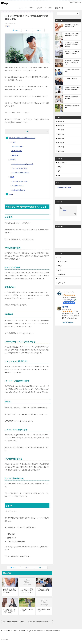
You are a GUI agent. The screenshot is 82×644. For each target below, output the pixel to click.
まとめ (11, 194)
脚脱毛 (12, 177)
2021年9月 (61, 130)
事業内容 (62, 274)
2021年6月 (61, 134)
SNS (50, 8)
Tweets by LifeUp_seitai (64, 187)
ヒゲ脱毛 (13, 142)
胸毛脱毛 (13, 160)
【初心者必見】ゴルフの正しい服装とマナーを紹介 (72, 53)
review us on (69, 303)
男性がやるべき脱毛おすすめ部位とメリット (22, 138)
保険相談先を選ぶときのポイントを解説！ (72, 98)
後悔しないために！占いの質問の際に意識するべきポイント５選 (10, 611)
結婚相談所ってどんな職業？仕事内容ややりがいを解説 (72, 35)
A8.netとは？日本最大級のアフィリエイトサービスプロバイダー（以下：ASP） (27, 592)
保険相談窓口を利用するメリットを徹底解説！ (44, 590)
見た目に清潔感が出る (18, 190)
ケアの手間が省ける (18, 186)
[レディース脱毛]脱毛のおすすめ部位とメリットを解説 (41, 622)
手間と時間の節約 (17, 147)
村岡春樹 (65, 307)
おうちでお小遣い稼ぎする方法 (44, 610)
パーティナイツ (69, 292)
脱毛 (59, 175)
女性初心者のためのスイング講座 (27, 610)
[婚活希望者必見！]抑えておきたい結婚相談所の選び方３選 (10, 591)
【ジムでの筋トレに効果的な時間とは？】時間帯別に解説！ (72, 62)
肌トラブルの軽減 (17, 151)
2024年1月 (61, 126)
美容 (59, 171)
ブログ (31, 8)
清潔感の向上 (15, 155)
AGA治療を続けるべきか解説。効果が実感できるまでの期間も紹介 (72, 45)
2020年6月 (61, 138)
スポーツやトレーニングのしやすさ (22, 164)
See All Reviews (68, 322)
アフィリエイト (62, 163)
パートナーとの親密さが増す (20, 173)
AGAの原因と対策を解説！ (72, 79)
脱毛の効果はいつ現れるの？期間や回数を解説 (72, 26)
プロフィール (63, 261)
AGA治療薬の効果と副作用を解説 (72, 71)
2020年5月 (61, 143)
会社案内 (40, 8)
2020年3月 (61, 151)
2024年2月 (61, 121)
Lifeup (4, 3)
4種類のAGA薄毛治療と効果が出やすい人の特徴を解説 (72, 89)
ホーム (21, 8)
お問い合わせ (59, 8)
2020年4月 (61, 147)
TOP (6, 631)
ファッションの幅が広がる (19, 168)
